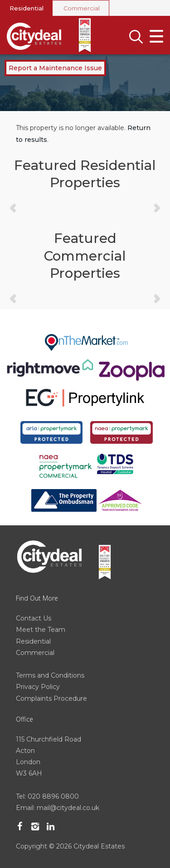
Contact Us (34, 618)
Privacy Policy (38, 687)
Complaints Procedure (51, 698)
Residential (27, 8)
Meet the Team (41, 630)
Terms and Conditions (50, 675)
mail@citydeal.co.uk (68, 808)
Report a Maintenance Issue (55, 68)
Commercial (82, 8)
